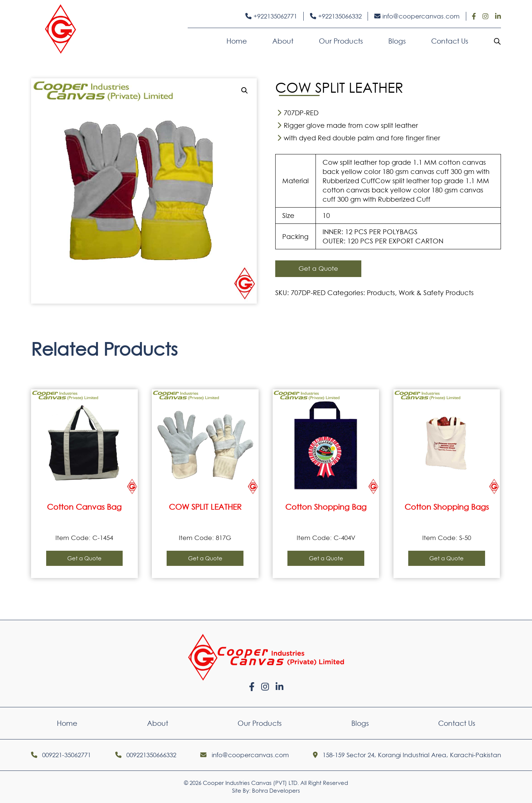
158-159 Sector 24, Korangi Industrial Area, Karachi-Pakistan (407, 755)
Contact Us (450, 41)
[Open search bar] (497, 41)
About (283, 41)
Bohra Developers (276, 791)
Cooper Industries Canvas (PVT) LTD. (251, 783)
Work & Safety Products (436, 293)
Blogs (397, 41)
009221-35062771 (61, 755)
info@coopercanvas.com (417, 16)
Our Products (341, 41)
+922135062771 (271, 16)
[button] (245, 90)
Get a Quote (318, 269)
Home (237, 41)
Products (381, 293)
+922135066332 (336, 16)
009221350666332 (146, 755)
